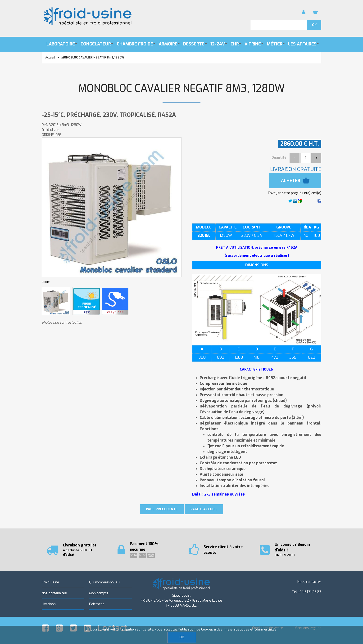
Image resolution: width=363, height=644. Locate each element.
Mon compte (99, 593)
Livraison (49, 604)
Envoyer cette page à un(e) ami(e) (295, 193)
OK (182, 637)
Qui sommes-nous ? (105, 582)
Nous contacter (309, 582)
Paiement (97, 604)
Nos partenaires (54, 593)
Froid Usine (50, 582)
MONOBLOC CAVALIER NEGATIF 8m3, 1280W (181, 88)
